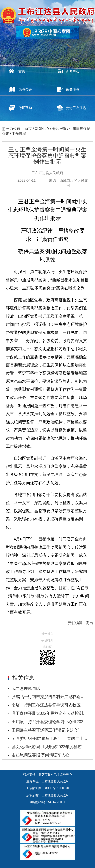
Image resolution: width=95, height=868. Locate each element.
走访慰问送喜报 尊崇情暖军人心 (41, 755)
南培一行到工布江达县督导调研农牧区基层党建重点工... (50, 705)
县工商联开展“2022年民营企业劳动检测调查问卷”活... (50, 713)
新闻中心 (73, 71)
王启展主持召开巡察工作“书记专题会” (45, 730)
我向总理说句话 (26, 688)
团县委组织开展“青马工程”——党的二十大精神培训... (50, 739)
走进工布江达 (76, 108)
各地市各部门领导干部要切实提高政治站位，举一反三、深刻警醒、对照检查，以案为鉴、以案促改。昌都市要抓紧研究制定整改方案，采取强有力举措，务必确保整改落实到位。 (46, 511)
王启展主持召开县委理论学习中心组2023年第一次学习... (50, 722)
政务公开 (25, 90)
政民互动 (25, 108)
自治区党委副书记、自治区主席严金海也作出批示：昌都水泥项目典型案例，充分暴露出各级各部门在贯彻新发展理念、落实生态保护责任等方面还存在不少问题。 (46, 470)
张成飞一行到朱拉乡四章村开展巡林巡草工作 (50, 697)
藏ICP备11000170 (57, 788)
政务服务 (73, 90)
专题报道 (59, 129)
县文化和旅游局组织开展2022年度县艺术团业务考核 (50, 747)
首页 (22, 71)
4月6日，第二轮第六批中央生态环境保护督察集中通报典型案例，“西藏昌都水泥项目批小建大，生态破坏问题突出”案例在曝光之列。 (47, 280)
